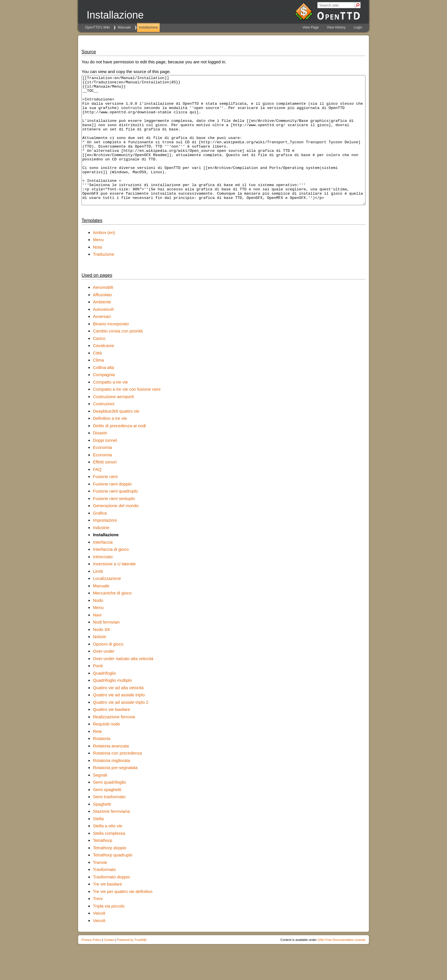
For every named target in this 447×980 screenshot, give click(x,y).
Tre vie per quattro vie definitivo (123, 917)
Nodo (98, 626)
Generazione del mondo (116, 531)
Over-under (104, 677)
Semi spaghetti (107, 815)
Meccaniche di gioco (112, 619)
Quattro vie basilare (111, 735)
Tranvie (100, 888)
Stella (98, 844)
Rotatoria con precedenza (117, 779)
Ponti (98, 691)
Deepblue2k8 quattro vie (116, 437)
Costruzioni (104, 429)
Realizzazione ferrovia (114, 742)
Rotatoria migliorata (111, 786)
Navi (97, 641)
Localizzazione (107, 604)
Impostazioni (105, 546)
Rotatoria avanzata (111, 772)
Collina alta (103, 393)
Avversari (102, 342)
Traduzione (104, 280)
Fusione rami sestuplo (114, 524)
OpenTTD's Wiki (97, 27)
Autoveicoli (103, 335)
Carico (99, 364)
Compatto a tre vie (110, 408)
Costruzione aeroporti (113, 422)
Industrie (101, 553)
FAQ (97, 495)
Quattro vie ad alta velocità (118, 713)
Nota (97, 273)
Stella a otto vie (108, 851)
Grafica (100, 539)
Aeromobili (103, 313)
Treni (98, 924)
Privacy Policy (91, 965)
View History (336, 27)
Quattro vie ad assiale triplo (119, 720)
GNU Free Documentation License (342, 965)
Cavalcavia (103, 371)
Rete (97, 757)
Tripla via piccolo (109, 932)
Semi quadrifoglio (109, 808)
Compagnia (104, 400)
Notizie (99, 662)
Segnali (100, 801)
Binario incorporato (111, 349)
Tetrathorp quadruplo (113, 881)
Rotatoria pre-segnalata (115, 793)
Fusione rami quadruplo (115, 517)
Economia (102, 473)
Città (97, 379)
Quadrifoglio (104, 699)
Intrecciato (103, 582)
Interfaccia (103, 568)
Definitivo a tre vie (110, 444)
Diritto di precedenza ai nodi (119, 451)
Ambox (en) (104, 258)
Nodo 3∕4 (101, 655)
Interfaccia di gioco (111, 575)
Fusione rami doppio (112, 510)
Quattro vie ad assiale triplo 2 (121, 728)
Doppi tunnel (105, 466)
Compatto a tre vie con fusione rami (127, 415)
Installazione (148, 27)
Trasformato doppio (111, 903)
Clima (98, 386)
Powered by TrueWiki (132, 965)
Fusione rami (105, 502)
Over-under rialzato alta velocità (123, 684)
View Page (311, 27)
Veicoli (99, 939)
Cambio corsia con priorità (118, 357)
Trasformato (104, 895)
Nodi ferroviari (106, 648)
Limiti (98, 597)
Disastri (100, 458)
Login (358, 27)
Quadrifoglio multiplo (112, 706)
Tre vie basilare (107, 910)
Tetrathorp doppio (110, 873)
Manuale (124, 27)
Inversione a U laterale (114, 589)
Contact (109, 965)
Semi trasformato (109, 822)
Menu (98, 265)
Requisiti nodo (106, 750)
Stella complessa (109, 859)
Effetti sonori (105, 488)
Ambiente (102, 327)
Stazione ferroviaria (111, 837)
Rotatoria (102, 764)
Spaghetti (102, 830)
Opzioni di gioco (108, 670)
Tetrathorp (103, 866)
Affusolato (102, 320)
